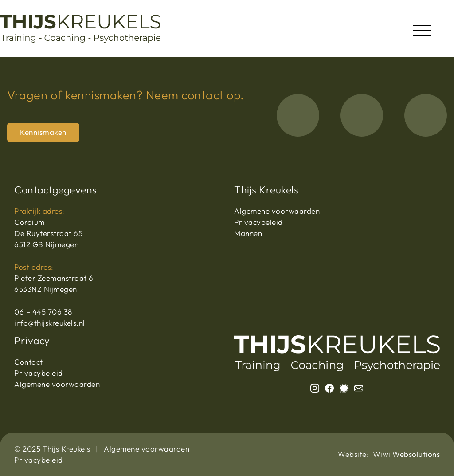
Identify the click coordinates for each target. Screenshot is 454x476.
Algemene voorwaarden (277, 211)
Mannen (248, 233)
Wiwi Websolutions (407, 454)
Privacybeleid (258, 222)
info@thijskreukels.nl (50, 323)
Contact (29, 362)
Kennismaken (43, 132)
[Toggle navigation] (422, 29)
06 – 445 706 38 (43, 312)
